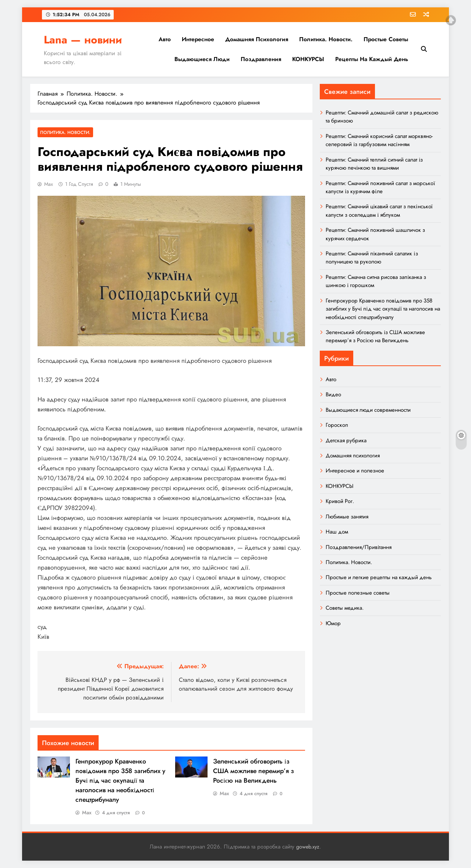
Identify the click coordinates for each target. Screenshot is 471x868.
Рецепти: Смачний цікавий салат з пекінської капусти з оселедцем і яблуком (379, 210)
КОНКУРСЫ (308, 59)
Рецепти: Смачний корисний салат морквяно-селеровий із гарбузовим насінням (379, 140)
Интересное (198, 39)
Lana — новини (83, 40)
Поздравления (261, 59)
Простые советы (386, 39)
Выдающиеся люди (202, 59)
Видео (333, 394)
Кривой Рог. (340, 501)
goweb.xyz (308, 847)
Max (49, 184)
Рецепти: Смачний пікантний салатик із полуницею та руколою (372, 258)
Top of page (451, 20)
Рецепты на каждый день (372, 59)
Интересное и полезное (355, 471)
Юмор (333, 623)
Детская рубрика (346, 440)
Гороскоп (337, 425)
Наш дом (337, 532)
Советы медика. (345, 608)
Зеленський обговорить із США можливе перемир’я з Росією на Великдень (254, 771)
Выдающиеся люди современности (368, 410)
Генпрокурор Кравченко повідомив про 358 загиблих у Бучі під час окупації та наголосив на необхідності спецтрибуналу (120, 780)
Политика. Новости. (326, 39)
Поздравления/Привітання (359, 547)
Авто (165, 39)
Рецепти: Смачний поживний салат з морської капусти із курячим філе (380, 187)
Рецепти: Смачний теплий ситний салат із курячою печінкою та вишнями (374, 164)
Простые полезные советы (358, 593)
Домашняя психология (257, 39)
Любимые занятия (347, 517)
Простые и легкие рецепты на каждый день (379, 577)
